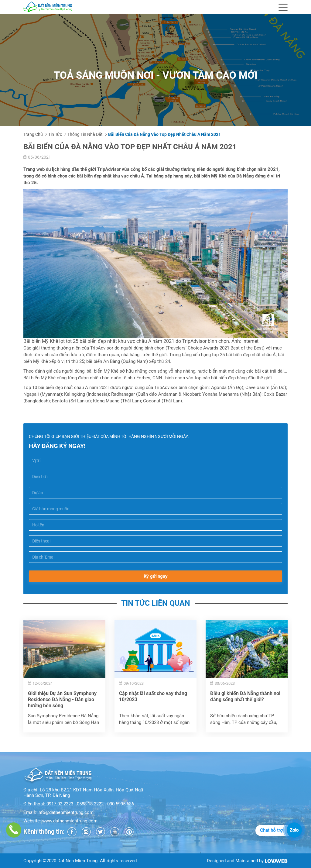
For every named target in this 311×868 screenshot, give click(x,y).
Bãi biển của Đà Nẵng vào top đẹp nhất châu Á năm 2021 (164, 134)
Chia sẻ (31, 411)
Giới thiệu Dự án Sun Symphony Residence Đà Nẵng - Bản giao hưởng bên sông (62, 699)
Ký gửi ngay (156, 576)
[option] (64, 676)
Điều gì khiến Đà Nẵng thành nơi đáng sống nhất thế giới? (245, 696)
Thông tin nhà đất (85, 134)
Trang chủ (33, 134)
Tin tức (55, 134)
